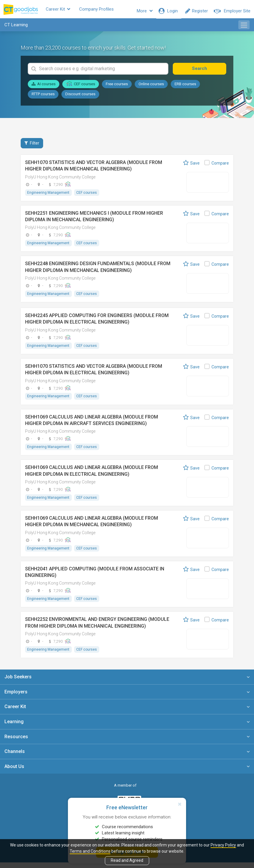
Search (206, 72)
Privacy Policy (223, 845)
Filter (32, 147)
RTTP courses (43, 97)
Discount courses (80, 97)
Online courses (151, 87)
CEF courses (81, 87)
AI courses (44, 87)
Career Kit (69, 11)
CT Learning (16, 28)
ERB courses (185, 87)
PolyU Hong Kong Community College (60, 181)
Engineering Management (49, 196)
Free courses (117, 87)
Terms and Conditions (90, 851)
